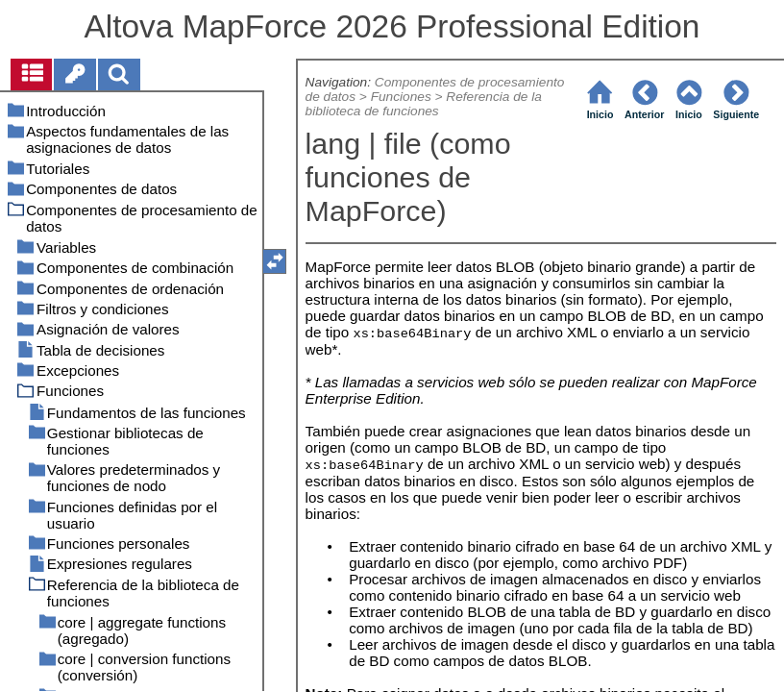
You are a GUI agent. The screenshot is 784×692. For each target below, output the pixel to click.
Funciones (401, 97)
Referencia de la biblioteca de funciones (424, 104)
